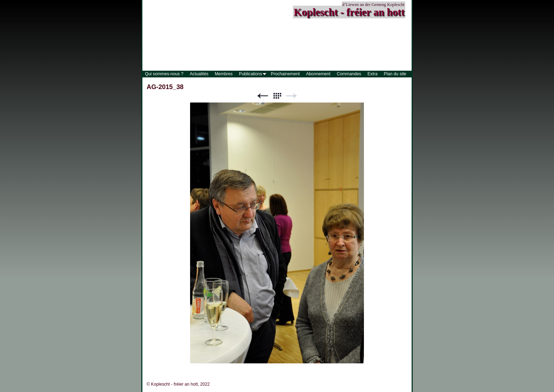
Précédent (263, 96)
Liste (277, 96)
